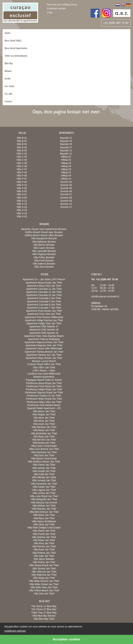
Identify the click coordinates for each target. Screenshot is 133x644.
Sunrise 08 (66, 198)
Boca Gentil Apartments (16, 48)
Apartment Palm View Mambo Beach (44, 336)
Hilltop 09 (66, 176)
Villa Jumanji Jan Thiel (44, 480)
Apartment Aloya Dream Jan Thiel (44, 283)
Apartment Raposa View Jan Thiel (44, 345)
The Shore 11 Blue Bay (44, 606)
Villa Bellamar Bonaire (44, 242)
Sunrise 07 (66, 194)
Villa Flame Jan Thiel (44, 465)
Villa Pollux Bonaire (44, 257)
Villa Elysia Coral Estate (44, 458)
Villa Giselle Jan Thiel (44, 471)
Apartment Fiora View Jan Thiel (44, 314)
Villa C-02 (22, 157)
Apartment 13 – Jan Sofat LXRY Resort (44, 279)
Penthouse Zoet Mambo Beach (44, 405)
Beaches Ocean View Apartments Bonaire (44, 229)
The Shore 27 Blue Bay (44, 609)
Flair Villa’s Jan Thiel (44, 367)
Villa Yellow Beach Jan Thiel (44, 590)
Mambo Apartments (44, 377)
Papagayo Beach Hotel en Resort (44, 380)
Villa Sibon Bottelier (44, 559)
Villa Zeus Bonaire (44, 267)
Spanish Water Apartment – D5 (44, 408)
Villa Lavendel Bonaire (44, 251)
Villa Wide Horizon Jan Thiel (44, 581)
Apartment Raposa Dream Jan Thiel (44, 342)
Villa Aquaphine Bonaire (44, 238)
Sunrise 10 (66, 204)
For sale (8, 94)
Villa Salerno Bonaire (44, 264)
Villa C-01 (22, 154)
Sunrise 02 (66, 182)
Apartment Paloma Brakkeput (44, 339)
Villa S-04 (22, 188)
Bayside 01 (66, 138)
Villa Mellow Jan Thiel (44, 506)
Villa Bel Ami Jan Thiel (44, 440)
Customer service (56, 8)
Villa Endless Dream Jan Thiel (44, 462)
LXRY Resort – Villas (44, 371)
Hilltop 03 (66, 163)
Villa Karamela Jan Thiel (44, 484)
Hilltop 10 (66, 179)
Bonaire (8, 71)
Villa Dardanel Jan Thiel (44, 452)
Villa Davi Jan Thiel (44, 455)
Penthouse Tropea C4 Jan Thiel (44, 396)
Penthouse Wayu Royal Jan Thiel (44, 399)
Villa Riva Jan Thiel (44, 543)
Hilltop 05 (66, 169)
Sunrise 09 (66, 201)
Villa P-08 (22, 182)
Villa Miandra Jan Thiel (44, 509)
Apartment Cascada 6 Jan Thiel (44, 305)
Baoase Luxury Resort (44, 361)
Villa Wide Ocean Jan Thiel (44, 584)
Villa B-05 (22, 150)
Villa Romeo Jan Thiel (44, 546)
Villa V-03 (22, 216)
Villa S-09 (22, 198)
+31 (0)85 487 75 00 (116, 23)
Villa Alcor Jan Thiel (44, 418)
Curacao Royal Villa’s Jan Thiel (44, 364)
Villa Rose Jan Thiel (44, 550)
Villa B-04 (22, 147)
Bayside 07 (66, 147)
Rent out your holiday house (62, 4)
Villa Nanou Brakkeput (44, 521)
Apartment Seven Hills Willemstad (44, 348)
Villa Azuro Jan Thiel (44, 424)
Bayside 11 (66, 150)
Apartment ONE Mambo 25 (44, 330)
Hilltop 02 (66, 160)
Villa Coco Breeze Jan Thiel (44, 449)
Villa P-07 (22, 179)
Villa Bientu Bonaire (44, 245)
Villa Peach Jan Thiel (44, 531)
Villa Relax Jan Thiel (44, 540)
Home (8, 33)
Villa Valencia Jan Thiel (44, 572)
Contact (8, 101)
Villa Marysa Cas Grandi (44, 503)
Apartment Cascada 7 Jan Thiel (44, 308)
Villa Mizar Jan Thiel (44, 515)
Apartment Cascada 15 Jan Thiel (44, 295)
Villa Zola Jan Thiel (44, 594)
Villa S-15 (22, 204)
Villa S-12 (22, 201)
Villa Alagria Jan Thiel (44, 414)
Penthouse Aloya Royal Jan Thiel (44, 383)
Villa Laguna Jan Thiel (44, 490)
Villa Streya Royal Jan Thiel (44, 565)
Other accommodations (16, 56)
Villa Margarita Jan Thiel (44, 499)
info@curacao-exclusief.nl (105, 296)
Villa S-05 (22, 191)
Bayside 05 (66, 144)
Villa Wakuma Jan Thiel (44, 575)
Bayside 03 (66, 141)
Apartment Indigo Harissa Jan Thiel (44, 320)
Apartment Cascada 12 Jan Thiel (44, 292)
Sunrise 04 (66, 185)
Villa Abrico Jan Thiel (44, 411)
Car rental (9, 86)
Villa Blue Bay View (44, 619)
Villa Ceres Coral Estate (44, 446)
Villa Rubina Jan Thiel (44, 553)
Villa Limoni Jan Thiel (44, 493)
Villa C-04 (22, 160)
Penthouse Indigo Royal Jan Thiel (44, 389)
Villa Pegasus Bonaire (44, 254)
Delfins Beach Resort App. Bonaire (44, 232)
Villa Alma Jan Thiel (44, 421)
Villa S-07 (22, 194)
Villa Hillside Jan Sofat (44, 477)
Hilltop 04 (66, 166)
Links (50, 12)
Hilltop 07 (66, 172)
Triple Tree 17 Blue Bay (44, 613)
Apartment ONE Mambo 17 (44, 326)
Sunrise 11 (66, 207)
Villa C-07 (22, 169)
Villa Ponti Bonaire (44, 261)
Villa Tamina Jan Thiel (44, 569)
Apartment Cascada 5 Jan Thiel (44, 301)
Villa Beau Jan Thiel (44, 437)
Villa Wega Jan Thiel (44, 578)
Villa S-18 (22, 210)
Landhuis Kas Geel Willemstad (44, 374)
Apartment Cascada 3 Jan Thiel (44, 298)
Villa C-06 (22, 166)
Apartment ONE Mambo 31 (44, 333)
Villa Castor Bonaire (44, 248)
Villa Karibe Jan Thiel (44, 487)
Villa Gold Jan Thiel (44, 474)
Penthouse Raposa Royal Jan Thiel (44, 392)
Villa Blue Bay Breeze (44, 616)
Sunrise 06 (66, 191)
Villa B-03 (22, 144)
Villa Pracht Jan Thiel (44, 534)
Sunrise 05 (66, 188)
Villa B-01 (22, 138)
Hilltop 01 (66, 157)
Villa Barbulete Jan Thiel (44, 433)
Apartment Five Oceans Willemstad (44, 317)
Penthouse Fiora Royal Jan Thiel (44, 386)
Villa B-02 (22, 141)
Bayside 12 (66, 154)
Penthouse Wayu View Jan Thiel (44, 402)
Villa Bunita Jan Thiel (44, 443)
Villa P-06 (22, 176)
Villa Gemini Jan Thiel (44, 468)
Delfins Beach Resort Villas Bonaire (44, 235)
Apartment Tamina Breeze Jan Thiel (44, 352)
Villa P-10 (22, 185)
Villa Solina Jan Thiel (44, 562)
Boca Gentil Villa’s (13, 41)
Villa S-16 (22, 207)
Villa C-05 (22, 163)
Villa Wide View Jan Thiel (44, 587)
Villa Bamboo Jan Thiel (44, 427)
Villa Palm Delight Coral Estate (44, 528)
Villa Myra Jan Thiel (44, 518)
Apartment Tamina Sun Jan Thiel (44, 355)
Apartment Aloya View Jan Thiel (44, 286)
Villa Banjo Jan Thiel (44, 430)
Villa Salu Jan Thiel (44, 556)
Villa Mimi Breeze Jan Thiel (44, 512)
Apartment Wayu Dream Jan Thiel (44, 358)
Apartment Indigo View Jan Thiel (44, 323)
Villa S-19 (22, 213)
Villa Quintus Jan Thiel (44, 537)
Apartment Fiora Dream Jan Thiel (44, 311)
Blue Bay (9, 63)
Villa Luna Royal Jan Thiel (44, 496)
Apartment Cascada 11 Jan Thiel (44, 289)
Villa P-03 (22, 172)
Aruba (8, 79)
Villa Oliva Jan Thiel (44, 524)
